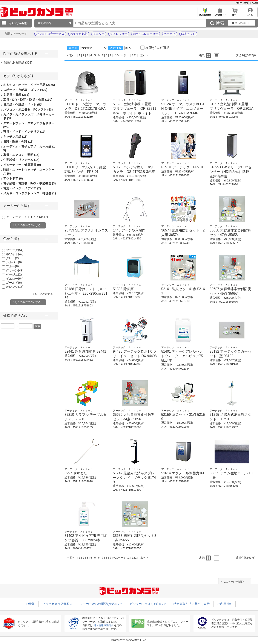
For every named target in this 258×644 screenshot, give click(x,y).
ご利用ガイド (220, 14)
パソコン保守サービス (50, 34)
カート (235, 14)
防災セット (188, 34)
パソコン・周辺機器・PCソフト (28, 110)
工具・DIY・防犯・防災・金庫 (28, 100)
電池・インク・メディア (22, 188)
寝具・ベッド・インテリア (24, 132)
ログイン (250, 14)
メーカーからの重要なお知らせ (101, 604)
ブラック (15, 250)
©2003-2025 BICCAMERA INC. (129, 640)
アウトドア (13, 178)
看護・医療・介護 (18, 142)
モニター (99, 34)
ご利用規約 (241, 3)
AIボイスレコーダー (146, 34)
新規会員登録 (205, 14)
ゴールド (14, 283)
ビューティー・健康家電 (22, 165)
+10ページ (120, 55)
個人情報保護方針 (104, 625)
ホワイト (15, 254)
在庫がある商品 (18, 62)
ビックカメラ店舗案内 (57, 604)
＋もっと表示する (42, 294)
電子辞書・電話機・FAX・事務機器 (29, 183)
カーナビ (170, 34)
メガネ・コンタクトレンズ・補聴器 (30, 193)
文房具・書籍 (16, 95)
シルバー (14, 262)
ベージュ (14, 274)
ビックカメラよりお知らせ (148, 604)
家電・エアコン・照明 (21, 155)
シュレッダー (119, 34)
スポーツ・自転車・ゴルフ (25, 90)
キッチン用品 (15, 137)
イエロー (15, 279)
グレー (12, 258)
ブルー (13, 266)
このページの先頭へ (234, 582)
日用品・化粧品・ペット (23, 105)
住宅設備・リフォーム (21, 160)
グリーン (15, 270)
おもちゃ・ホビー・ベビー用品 (29, 85)
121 (134, 55)
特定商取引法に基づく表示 (192, 604)
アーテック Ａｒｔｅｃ (27, 217)
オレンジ (15, 287)
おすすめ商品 (79, 34)
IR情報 (254, 3)
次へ (143, 55)
